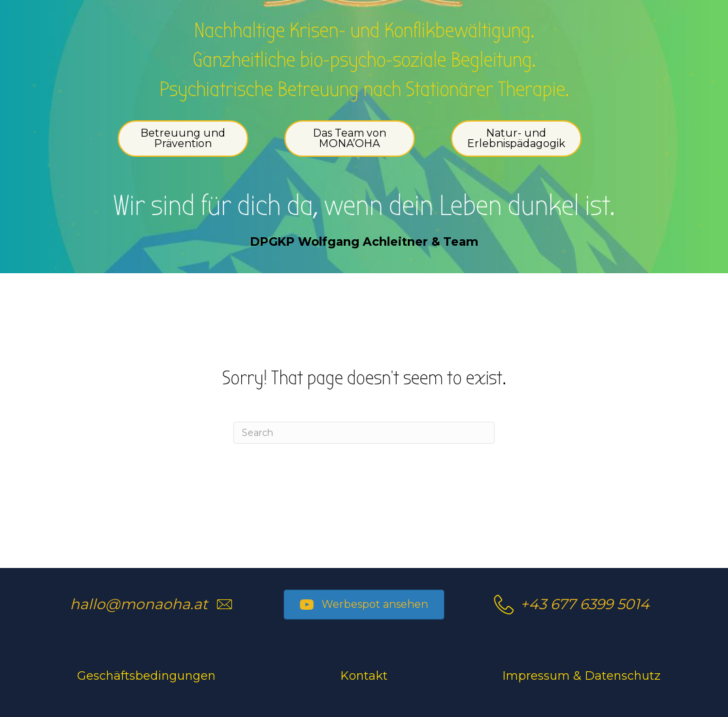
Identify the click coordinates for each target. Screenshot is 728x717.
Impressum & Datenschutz (582, 676)
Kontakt (364, 676)
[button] (364, 605)
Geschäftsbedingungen (146, 676)
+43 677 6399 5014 (585, 604)
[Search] (364, 433)
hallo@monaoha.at (139, 604)
